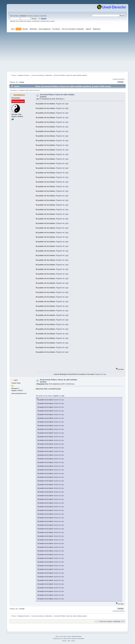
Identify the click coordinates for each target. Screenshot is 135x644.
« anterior (115, 79)
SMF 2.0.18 (59, 636)
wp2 (16, 380)
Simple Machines (76, 636)
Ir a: (96, 621)
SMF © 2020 (67, 636)
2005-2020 (67, 639)
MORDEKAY (19, 95)
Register (59, 104)
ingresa (36, 16)
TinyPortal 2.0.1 (58, 639)
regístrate (43, 16)
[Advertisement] (67, 52)
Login (67, 104)
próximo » (122, 79)
